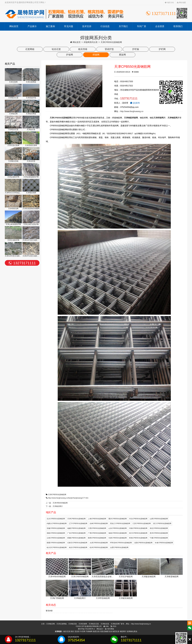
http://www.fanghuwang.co (132, 111)
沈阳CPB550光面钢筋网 (143, 543)
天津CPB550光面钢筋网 (57, 495)
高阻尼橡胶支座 (106, 631)
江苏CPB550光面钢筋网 (142, 523)
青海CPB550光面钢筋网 (138, 538)
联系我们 (178, 26)
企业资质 (160, 26)
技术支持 (87, 26)
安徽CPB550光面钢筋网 (56, 528)
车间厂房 (142, 26)
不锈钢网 (89, 631)
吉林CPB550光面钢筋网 (99, 523)
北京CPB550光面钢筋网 (56, 519)
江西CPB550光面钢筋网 (97, 528)
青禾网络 (110, 629)
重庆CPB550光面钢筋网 (118, 519)
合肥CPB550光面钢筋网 (119, 547)
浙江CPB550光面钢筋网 (162, 523)
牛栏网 (83, 631)
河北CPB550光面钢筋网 (138, 519)
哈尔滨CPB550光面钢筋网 (57, 547)
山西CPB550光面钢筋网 (159, 519)
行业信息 (105, 26)
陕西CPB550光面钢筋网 (97, 538)
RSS (113, 626)
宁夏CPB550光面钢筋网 (159, 538)
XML (106, 626)
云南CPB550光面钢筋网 (56, 538)
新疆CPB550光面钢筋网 (56, 543)
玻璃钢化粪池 (132, 631)
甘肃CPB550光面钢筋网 (118, 538)
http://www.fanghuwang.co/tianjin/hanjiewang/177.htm (68, 498)
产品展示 (32, 26)
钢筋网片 (123, 631)
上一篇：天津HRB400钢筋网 (57, 503)
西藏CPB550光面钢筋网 (76, 538)
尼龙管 (77, 631)
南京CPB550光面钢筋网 (78, 547)
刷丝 (72, 631)
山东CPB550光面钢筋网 (118, 528)
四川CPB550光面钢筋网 (138, 533)
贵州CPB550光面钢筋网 (159, 533)
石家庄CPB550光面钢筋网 (77, 543)
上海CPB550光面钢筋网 (97, 519)
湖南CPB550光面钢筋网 (56, 533)
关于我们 (123, 26)
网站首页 (14, 26)
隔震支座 (96, 631)
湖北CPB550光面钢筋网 (159, 528)
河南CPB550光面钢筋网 (138, 528)
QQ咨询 (135, 103)
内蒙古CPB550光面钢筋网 (57, 523)
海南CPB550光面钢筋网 (118, 533)
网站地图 (181, 3)
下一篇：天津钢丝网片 (54, 506)
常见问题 (69, 26)
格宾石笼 (67, 631)
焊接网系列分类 (91, 42)
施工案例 (50, 26)
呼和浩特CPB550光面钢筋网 (121, 543)
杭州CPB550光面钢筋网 (99, 547)
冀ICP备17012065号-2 (86, 629)
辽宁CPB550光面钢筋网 (78, 523)
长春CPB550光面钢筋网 (164, 543)
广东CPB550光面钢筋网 (76, 533)
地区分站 (169, 3)
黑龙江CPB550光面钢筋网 (120, 523)
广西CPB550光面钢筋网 (97, 533)
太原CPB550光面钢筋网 (99, 543)
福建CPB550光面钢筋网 (76, 528)
